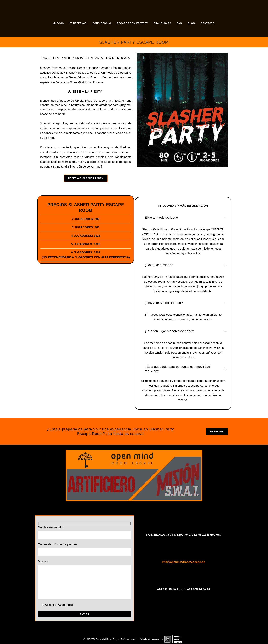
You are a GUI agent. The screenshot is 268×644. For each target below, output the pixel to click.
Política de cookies (130, 639)
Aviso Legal (145, 639)
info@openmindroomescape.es (183, 562)
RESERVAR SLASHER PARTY (86, 178)
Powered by (168, 639)
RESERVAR (217, 432)
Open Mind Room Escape (86, 82)
